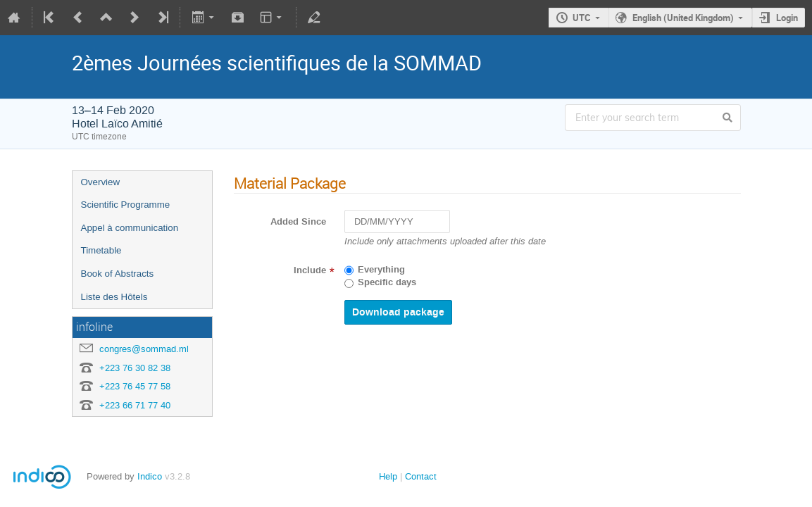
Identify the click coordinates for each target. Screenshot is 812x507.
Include (310, 270)
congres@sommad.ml (144, 349)
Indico (150, 476)
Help (388, 476)
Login (787, 18)
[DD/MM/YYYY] (397, 221)
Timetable (101, 250)
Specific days (387, 282)
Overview (101, 182)
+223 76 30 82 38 (135, 368)
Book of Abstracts (118, 274)
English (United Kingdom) (683, 18)
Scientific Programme (126, 205)
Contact (421, 476)
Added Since (298, 222)
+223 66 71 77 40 (135, 405)
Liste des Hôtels (114, 297)
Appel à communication (130, 228)
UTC (582, 18)
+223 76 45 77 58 (135, 386)
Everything (381, 270)
